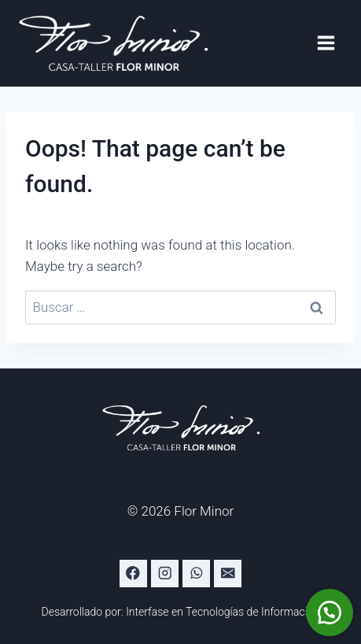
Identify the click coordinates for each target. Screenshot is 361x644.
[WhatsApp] (196, 574)
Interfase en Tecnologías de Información (223, 612)
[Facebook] (133, 574)
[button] (330, 613)
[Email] (228, 574)
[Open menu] (326, 43)
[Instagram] (165, 574)
